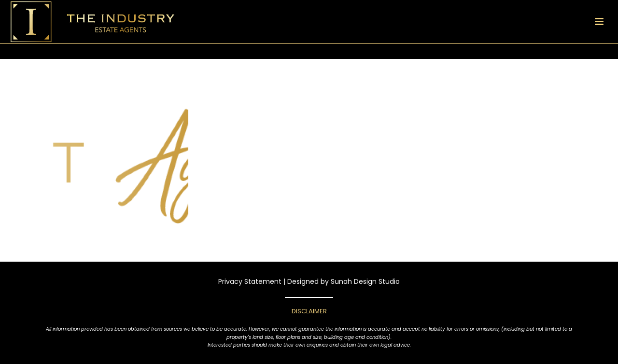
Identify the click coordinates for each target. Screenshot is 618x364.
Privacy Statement (250, 281)
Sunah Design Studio (365, 281)
